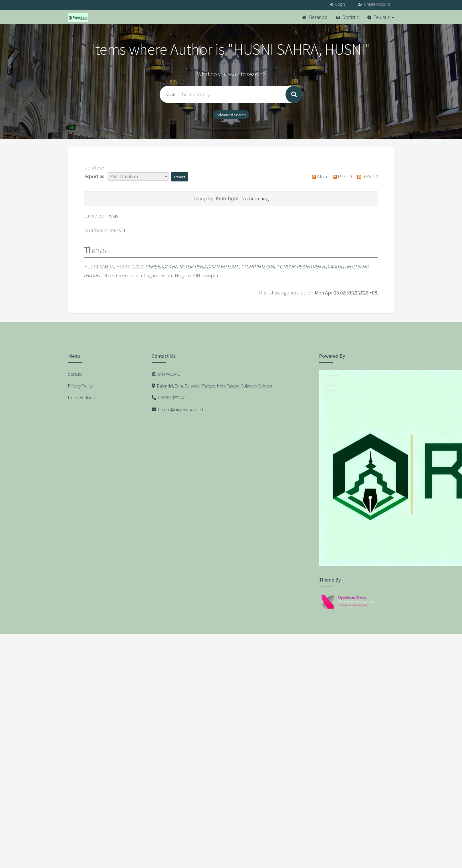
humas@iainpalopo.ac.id (177, 409)
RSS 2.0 (366, 176)
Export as (94, 176)
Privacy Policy (80, 386)
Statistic (347, 17)
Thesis (111, 216)
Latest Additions (82, 398)
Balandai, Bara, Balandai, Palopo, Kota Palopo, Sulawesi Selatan (212, 386)
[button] (180, 177)
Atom (319, 176)
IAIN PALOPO (166, 374)
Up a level (95, 168)
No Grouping (255, 198)
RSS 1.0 (342, 176)
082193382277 (168, 398)
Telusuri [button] (381, 17)
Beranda (315, 17)
